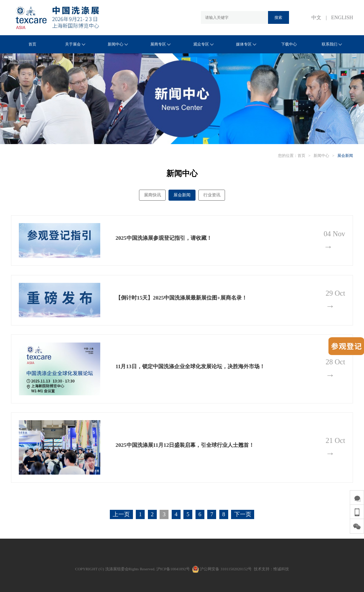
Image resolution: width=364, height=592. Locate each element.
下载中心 (289, 44)
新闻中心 (118, 44)
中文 (316, 17)
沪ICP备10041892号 (173, 569)
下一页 (243, 514)
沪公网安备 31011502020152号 (222, 569)
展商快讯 (152, 195)
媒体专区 (246, 44)
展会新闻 (345, 155)
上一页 (121, 514)
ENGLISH (342, 17)
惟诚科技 (281, 569)
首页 (32, 44)
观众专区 (204, 44)
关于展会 (75, 44)
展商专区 (160, 44)
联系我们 (332, 44)
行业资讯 (212, 195)
